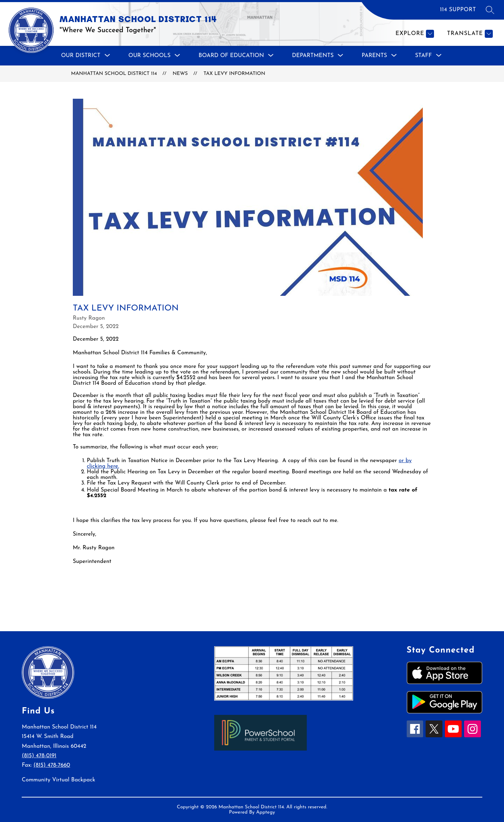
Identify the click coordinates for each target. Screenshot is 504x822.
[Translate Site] (469, 34)
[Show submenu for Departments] (313, 56)
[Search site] (490, 10)
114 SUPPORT (458, 10)
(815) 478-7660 (52, 765)
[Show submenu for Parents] (374, 56)
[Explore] (414, 34)
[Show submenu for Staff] (423, 56)
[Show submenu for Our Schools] (150, 56)
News (180, 74)
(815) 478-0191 (39, 756)
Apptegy (266, 812)
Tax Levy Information (234, 74)
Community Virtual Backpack (58, 780)
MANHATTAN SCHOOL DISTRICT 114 (114, 74)
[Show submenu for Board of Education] (231, 56)
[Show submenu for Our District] (80, 56)
